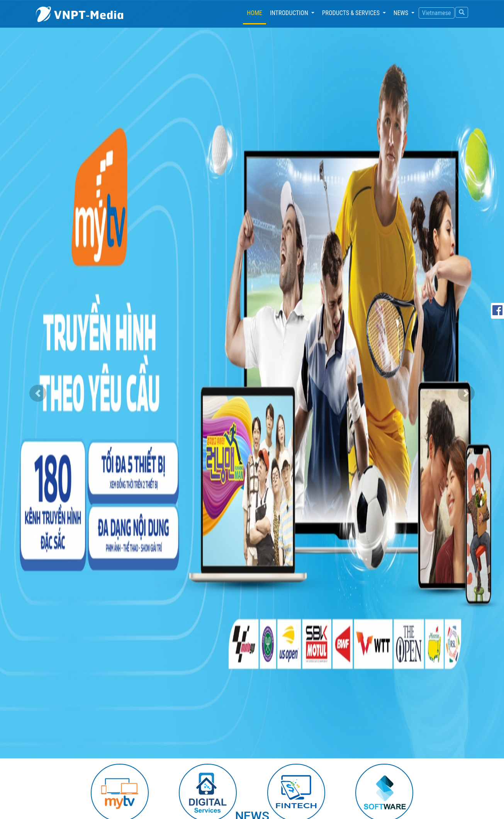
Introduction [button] (290, 13)
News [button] (402, 13)
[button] (38, 393)
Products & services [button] (352, 13)
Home (256, 12)
